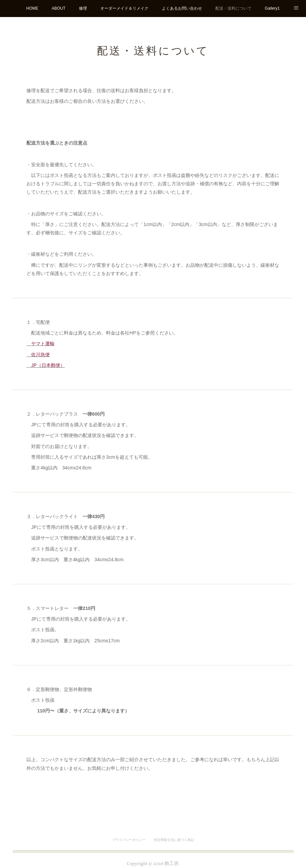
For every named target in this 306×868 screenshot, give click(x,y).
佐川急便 (38, 355)
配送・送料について (233, 8)
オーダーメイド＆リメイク (124, 8)
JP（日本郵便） (45, 365)
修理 (83, 8)
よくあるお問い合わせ (182, 8)
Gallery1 (272, 8)
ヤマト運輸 (43, 344)
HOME (32, 8)
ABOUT (58, 8)
